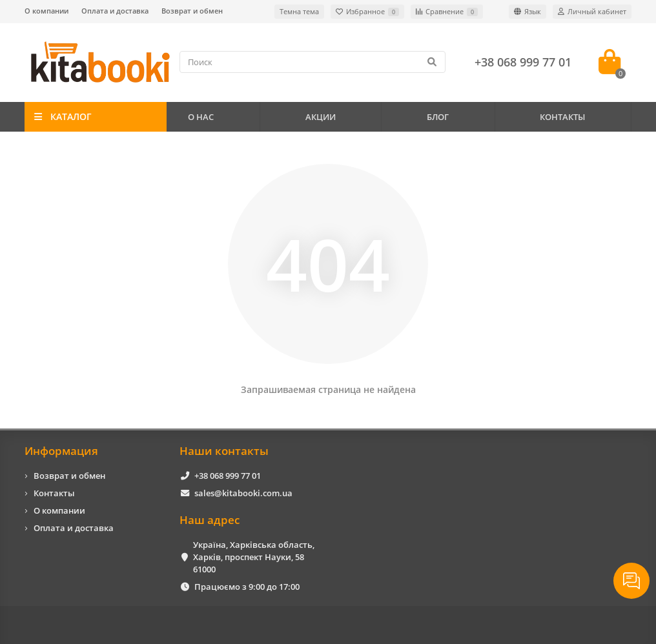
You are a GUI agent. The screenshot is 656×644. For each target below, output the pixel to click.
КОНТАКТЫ (562, 117)
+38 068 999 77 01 (228, 476)
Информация (61, 451)
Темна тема (299, 11)
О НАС (201, 117)
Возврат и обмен (192, 11)
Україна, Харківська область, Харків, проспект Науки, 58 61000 (254, 557)
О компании (46, 11)
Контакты (54, 493)
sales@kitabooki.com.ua (243, 493)
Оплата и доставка (115, 11)
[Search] (313, 62)
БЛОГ (438, 117)
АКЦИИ (321, 117)
